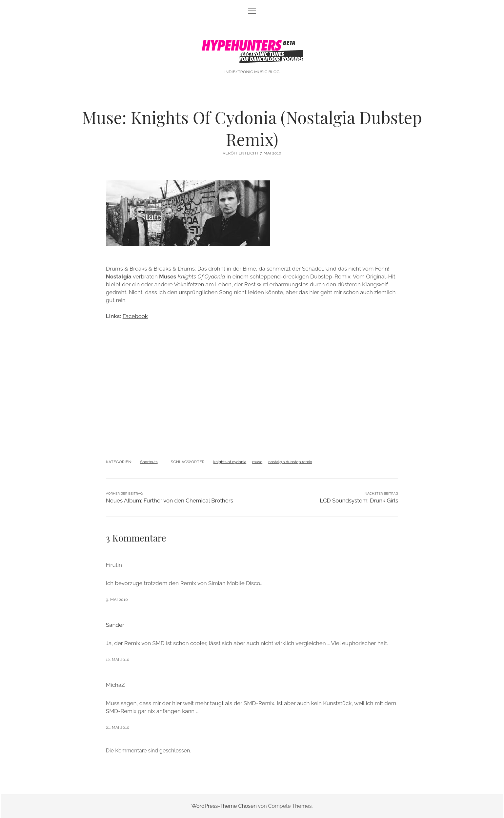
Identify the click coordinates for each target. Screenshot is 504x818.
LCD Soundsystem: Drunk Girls (359, 501)
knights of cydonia (230, 462)
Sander (115, 625)
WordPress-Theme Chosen (224, 806)
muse (257, 462)
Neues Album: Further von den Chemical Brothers (170, 501)
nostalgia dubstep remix (290, 462)
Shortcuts (149, 462)
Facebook (135, 316)
